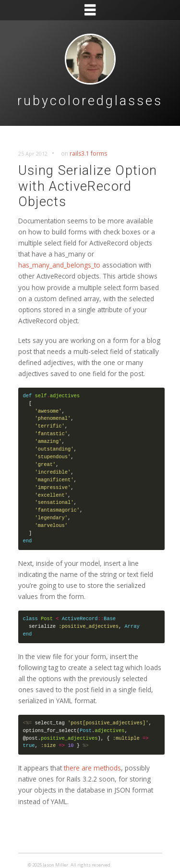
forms (99, 153)
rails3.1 (79, 153)
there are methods (92, 768)
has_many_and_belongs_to (59, 265)
